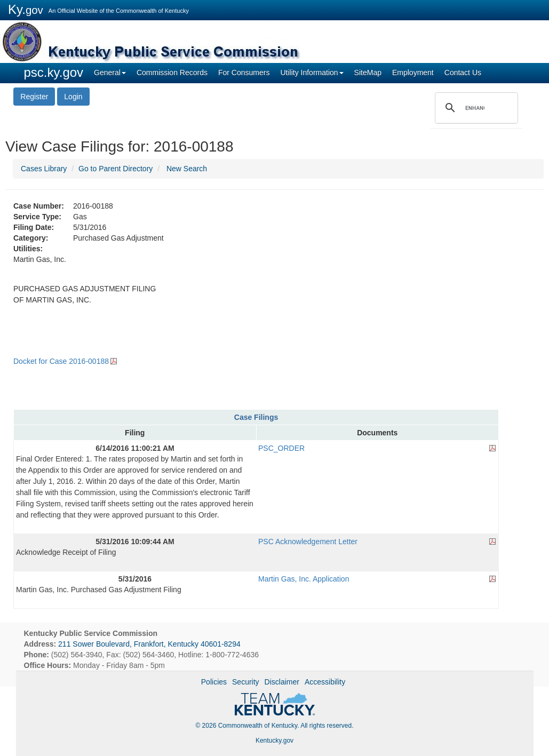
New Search (187, 169)
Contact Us (463, 73)
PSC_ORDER (281, 448)
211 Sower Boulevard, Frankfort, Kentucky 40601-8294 (149, 644)
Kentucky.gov (274, 741)
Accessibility (325, 682)
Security (246, 682)
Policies (214, 682)
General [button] (110, 73)
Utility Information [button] (312, 73)
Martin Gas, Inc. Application (304, 579)
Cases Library (44, 169)
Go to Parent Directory (116, 169)
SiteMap (368, 73)
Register (34, 97)
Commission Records (172, 73)
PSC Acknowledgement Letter (308, 542)
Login (73, 97)
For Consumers (244, 73)
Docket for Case (61, 361)
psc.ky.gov (54, 72)
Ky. (26, 9)
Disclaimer (282, 682)
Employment (413, 73)
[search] (475, 108)
